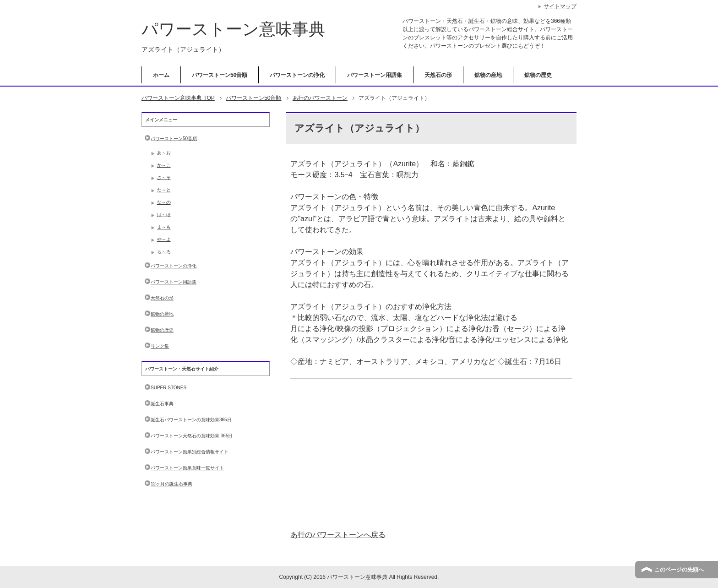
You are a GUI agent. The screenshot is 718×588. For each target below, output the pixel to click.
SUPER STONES (169, 388)
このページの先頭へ (679, 570)
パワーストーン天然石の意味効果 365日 (192, 436)
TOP (178, 98)
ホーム (161, 75)
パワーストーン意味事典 (233, 29)
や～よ (164, 239)
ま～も (164, 227)
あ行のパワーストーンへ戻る (338, 535)
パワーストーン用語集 (375, 75)
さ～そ (164, 177)
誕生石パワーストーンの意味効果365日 (191, 420)
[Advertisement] (431, 454)
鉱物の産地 (488, 75)
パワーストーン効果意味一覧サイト (187, 468)
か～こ (164, 165)
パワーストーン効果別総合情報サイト (190, 452)
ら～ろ (164, 252)
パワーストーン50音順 (220, 75)
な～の (164, 202)
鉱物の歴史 (538, 75)
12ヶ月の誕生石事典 (171, 484)
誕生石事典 (162, 404)
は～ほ (164, 215)
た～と (164, 190)
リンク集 (160, 346)
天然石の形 (438, 75)
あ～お (164, 153)
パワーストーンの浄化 (297, 75)
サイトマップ (560, 6)
